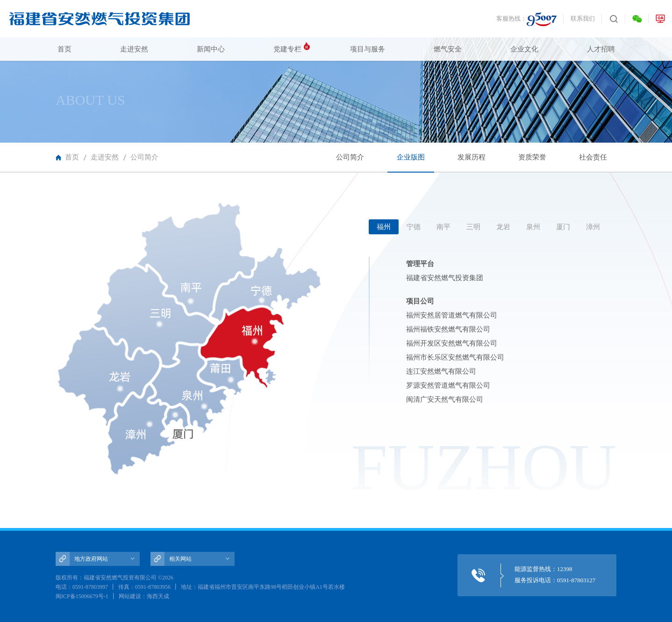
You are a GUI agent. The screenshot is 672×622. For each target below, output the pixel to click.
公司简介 (144, 157)
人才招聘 (601, 49)
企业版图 (411, 163)
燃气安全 (448, 49)
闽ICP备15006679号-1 (82, 596)
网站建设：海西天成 (144, 596)
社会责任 (593, 157)
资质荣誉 (532, 157)
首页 (64, 49)
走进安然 (134, 49)
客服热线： (526, 19)
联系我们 (583, 18)
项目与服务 (368, 49)
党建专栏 (287, 49)
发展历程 (472, 157)
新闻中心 (211, 49)
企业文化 (524, 49)
